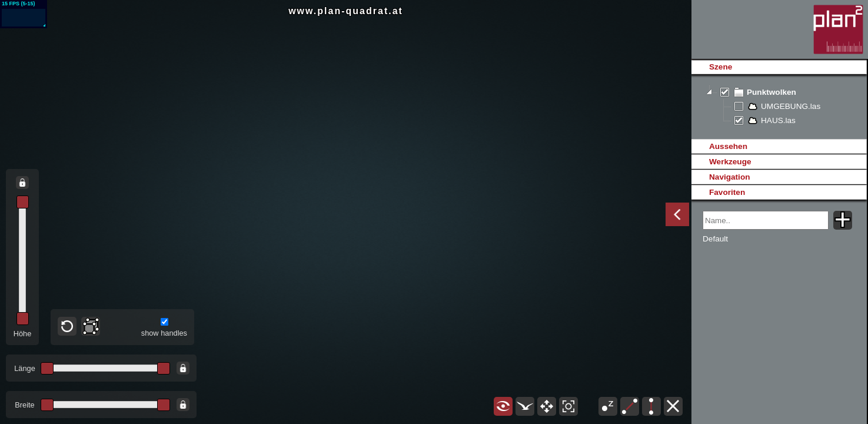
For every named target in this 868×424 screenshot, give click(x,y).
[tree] (779, 107)
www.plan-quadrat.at (346, 11)
